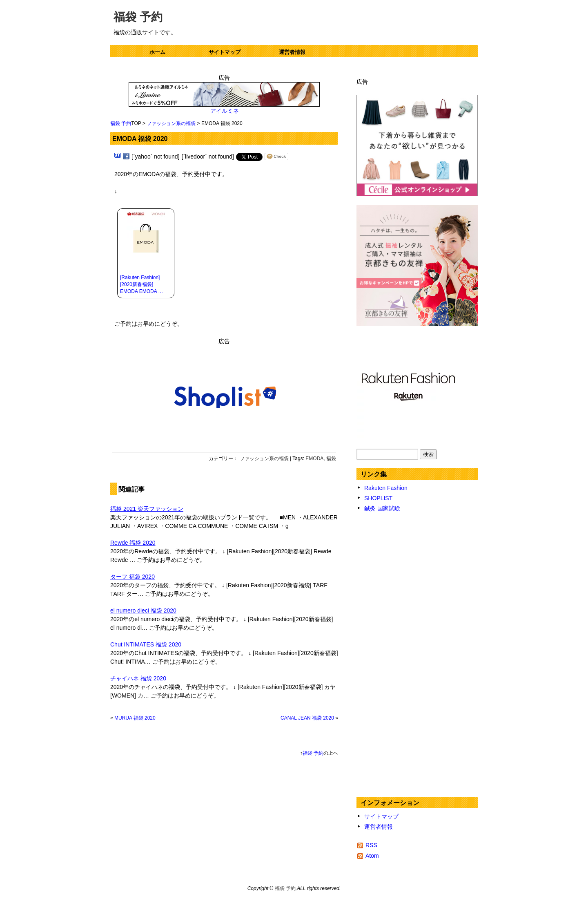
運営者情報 (292, 52)
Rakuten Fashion (386, 488)
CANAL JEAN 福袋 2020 (307, 718)
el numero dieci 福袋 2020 (143, 611)
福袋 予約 (138, 17)
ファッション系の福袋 (171, 123)
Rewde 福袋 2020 (133, 543)
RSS (371, 845)
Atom (372, 856)
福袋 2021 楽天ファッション (147, 509)
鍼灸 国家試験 (382, 508)
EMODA (314, 458)
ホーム (157, 52)
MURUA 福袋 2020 (135, 718)
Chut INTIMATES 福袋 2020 (146, 644)
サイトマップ (225, 52)
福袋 (331, 458)
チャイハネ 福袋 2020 (138, 678)
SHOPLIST (378, 498)
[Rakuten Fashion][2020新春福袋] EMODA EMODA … (141, 284)
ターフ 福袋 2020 (133, 577)
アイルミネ (224, 111)
